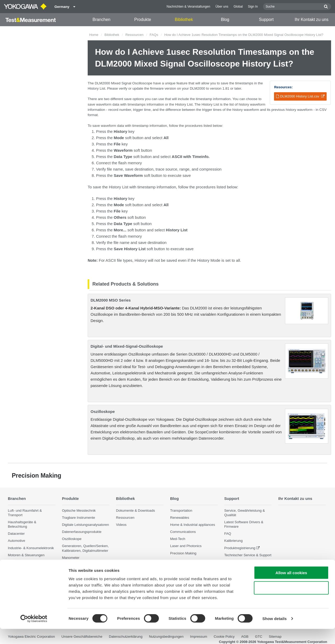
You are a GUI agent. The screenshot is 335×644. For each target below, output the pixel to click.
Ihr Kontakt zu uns (312, 20)
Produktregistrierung (240, 548)
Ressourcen (134, 35)
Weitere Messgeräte (77, 565)
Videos (121, 525)
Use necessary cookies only (291, 603)
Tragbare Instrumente (79, 518)
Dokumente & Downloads (135, 510)
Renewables (180, 518)
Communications (183, 532)
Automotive (16, 541)
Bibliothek (184, 20)
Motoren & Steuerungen (26, 555)
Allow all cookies (291, 588)
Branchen (101, 20)
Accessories (71, 572)
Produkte (143, 20)
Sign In (253, 7)
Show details (275, 634)
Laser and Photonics (186, 546)
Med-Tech (178, 539)
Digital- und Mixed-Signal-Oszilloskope (127, 346)
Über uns (222, 7)
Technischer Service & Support (248, 555)
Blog (225, 20)
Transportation (181, 510)
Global (238, 7)
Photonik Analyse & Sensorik (30, 574)
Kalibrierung (233, 541)
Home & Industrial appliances (193, 525)
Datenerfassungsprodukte (82, 532)
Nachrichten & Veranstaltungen (189, 7)
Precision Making (183, 553)
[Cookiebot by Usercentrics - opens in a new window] (34, 634)
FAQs (154, 35)
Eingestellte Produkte (241, 562)
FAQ (228, 534)
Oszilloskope (103, 411)
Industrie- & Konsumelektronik (31, 548)
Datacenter (16, 534)
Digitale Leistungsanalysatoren (86, 525)
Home (94, 35)
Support (266, 20)
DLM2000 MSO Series (111, 300)
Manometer (71, 558)
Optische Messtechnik (79, 510)
